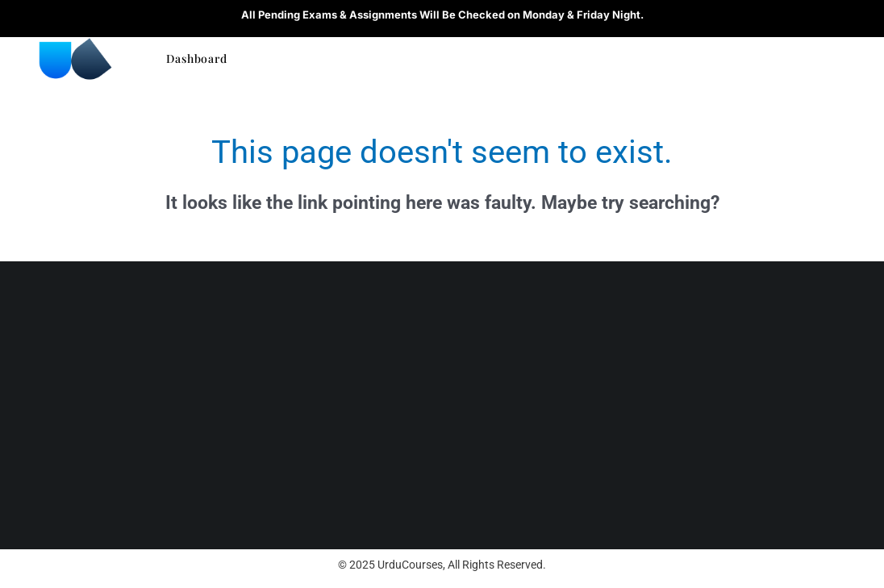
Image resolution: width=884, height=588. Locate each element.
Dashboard (196, 58)
